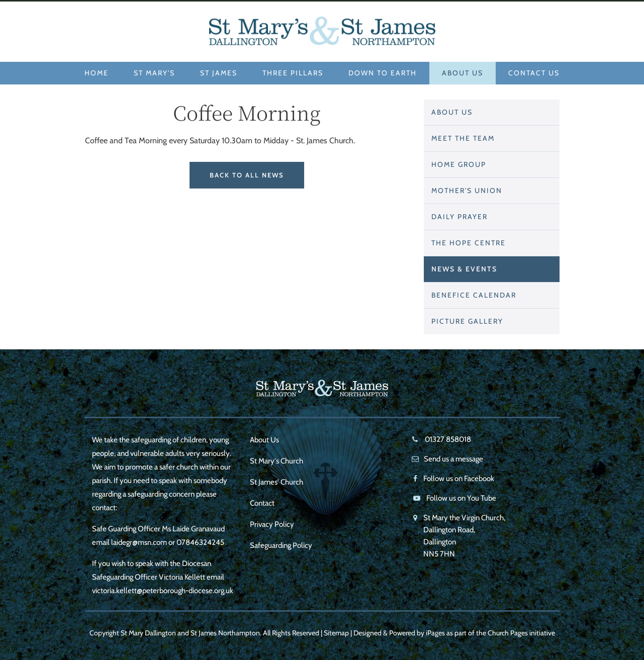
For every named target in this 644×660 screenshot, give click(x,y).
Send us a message (453, 459)
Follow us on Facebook (459, 479)
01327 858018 (447, 439)
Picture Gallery (467, 321)
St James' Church (277, 482)
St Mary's (154, 73)
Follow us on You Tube (461, 498)
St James (219, 73)
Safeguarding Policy (281, 545)
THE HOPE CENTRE (469, 243)
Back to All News (247, 175)
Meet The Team (463, 138)
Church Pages (508, 633)
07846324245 (200, 542)
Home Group (459, 164)
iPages (435, 633)
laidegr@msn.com (139, 542)
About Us (463, 73)
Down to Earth (383, 73)
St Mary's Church (277, 461)
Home (97, 73)
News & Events (464, 269)
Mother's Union (467, 191)
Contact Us (534, 73)
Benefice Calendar (474, 295)
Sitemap (336, 633)
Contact (262, 503)
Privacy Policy (272, 524)
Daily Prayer (459, 217)
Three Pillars (293, 73)
